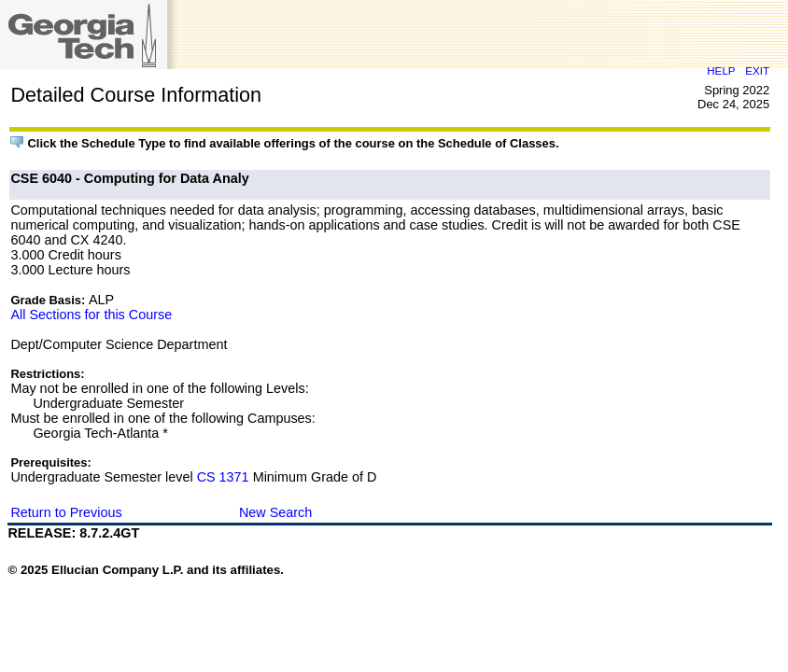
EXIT (757, 70)
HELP (721, 70)
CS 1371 (223, 477)
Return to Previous (66, 512)
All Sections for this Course (91, 315)
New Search (275, 512)
